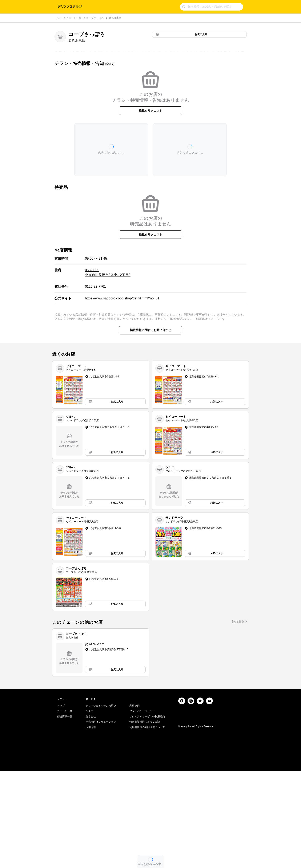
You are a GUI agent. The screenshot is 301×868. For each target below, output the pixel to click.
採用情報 (91, 825)
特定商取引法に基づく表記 (145, 819)
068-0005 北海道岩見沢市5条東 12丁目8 (108, 272)
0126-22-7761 (96, 286)
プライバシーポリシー (142, 808)
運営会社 (91, 814)
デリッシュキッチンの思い (101, 803)
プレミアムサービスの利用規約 (147, 814)
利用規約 (135, 803)
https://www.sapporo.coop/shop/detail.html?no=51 (122, 298)
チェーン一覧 (74, 18)
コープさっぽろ (95, 18)
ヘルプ (89, 808)
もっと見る (238, 621)
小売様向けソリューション (101, 819)
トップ (61, 803)
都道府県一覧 (65, 814)
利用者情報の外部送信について (147, 825)
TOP (59, 18)
